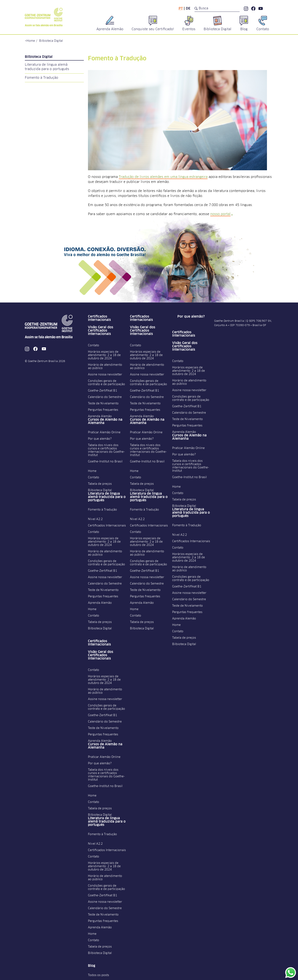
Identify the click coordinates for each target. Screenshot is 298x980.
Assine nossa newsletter (105, 375)
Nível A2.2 (95, 519)
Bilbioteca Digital (51, 41)
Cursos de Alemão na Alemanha (105, 421)
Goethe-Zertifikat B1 (103, 391)
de (188, 8)
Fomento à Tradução (41, 78)
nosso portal (220, 214)
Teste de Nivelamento (103, 404)
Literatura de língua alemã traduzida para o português (47, 67)
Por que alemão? (100, 439)
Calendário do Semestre (105, 397)
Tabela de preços (100, 484)
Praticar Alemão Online (104, 432)
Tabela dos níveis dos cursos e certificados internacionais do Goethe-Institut (106, 450)
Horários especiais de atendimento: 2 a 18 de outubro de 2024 (104, 355)
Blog (92, 966)
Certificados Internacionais (99, 318)
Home (31, 41)
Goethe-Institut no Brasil (105, 462)
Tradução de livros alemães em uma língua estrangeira (163, 177)
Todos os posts (99, 975)
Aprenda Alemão (100, 416)
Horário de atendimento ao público (105, 367)
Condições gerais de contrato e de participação (106, 383)
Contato (94, 345)
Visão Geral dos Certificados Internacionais (101, 331)
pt (181, 8)
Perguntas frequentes (103, 410)
